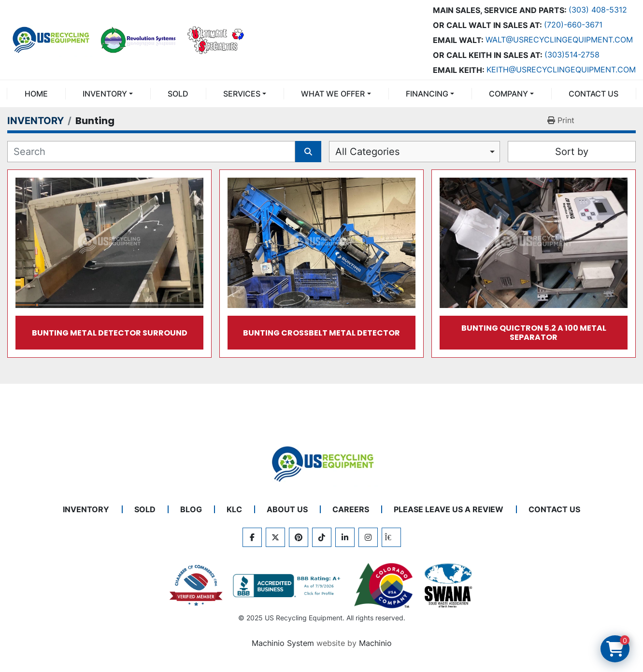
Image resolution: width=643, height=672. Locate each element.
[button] (108, 94)
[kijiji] (391, 537)
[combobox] (415, 152)
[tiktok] (322, 537)
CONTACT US (593, 94)
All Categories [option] (367, 152)
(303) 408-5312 (598, 10)
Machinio (375, 643)
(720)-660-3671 (573, 25)
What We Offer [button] (333, 94)
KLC (234, 509)
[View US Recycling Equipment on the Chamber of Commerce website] (196, 586)
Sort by (572, 152)
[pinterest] (299, 537)
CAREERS (351, 509)
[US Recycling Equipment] (322, 463)
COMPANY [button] (508, 94)
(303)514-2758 (572, 55)
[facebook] (252, 537)
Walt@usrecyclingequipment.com (559, 40)
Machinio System (283, 643)
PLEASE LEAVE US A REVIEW (449, 509)
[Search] (151, 152)
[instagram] (368, 537)
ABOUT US (287, 509)
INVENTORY (105, 94)
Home (36, 94)
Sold (178, 94)
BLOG (191, 509)
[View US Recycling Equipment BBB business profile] (288, 586)
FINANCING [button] (427, 94)
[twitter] (275, 537)
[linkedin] (345, 537)
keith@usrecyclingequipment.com (561, 70)
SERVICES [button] (242, 94)
